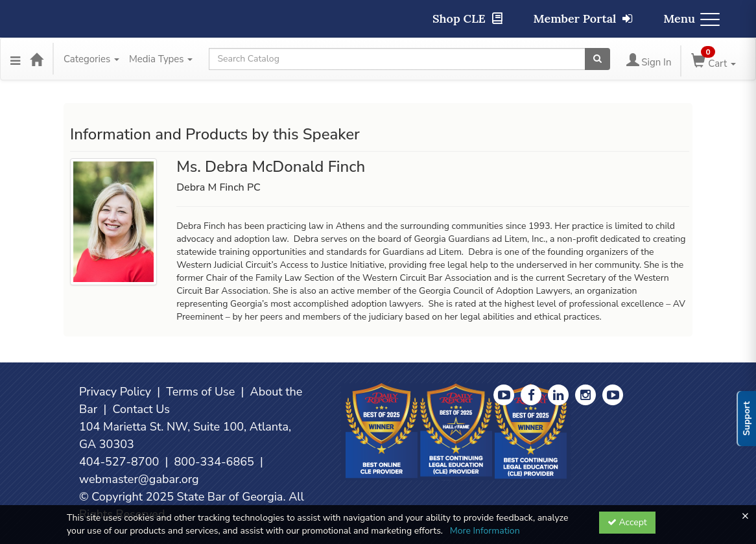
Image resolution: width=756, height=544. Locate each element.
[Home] (36, 59)
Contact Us (141, 409)
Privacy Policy (115, 392)
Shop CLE (467, 18)
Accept (627, 522)
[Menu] (15, 59)
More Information (485, 531)
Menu (691, 18)
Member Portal (583, 18)
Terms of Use (200, 392)
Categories (91, 59)
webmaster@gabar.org (139, 479)
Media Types (161, 59)
